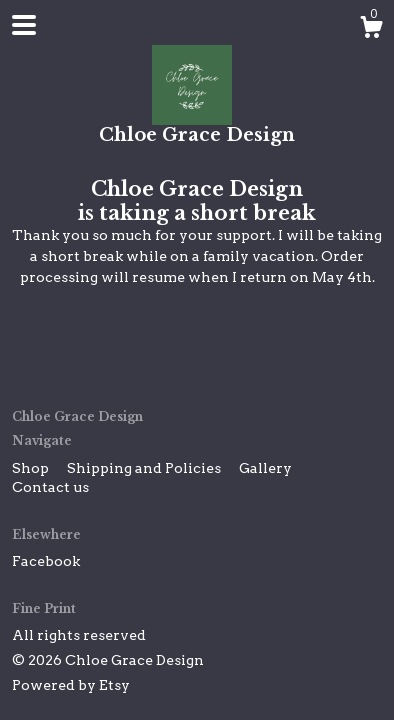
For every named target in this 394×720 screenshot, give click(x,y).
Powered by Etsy (71, 685)
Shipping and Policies (145, 468)
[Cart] (371, 30)
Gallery (265, 468)
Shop (32, 468)
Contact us (50, 487)
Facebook (46, 561)
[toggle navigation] (24, 25)
